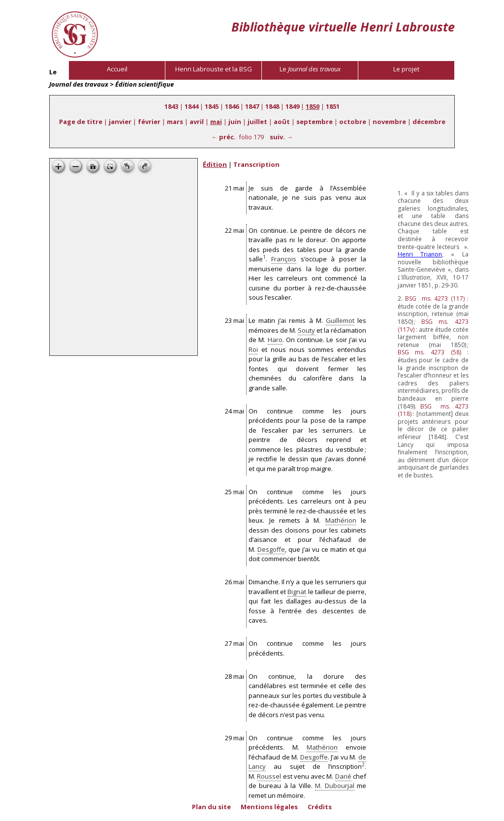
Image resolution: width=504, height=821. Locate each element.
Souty (306, 330)
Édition (215, 164)
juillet (257, 122)
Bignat (297, 592)
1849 (292, 106)
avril (197, 122)
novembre (389, 122)
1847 (252, 106)
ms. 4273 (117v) (433, 326)
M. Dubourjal (334, 786)
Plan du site (211, 807)
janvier (120, 122)
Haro (275, 340)
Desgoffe (271, 549)
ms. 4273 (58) (429, 352)
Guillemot (340, 320)
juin (235, 122)
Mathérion (341, 520)
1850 (313, 106)
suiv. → (281, 137)
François (284, 259)
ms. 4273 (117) (435, 299)
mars (175, 122)
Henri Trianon (420, 254)
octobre (353, 122)
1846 (232, 106)
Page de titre (81, 122)
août (282, 122)
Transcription (256, 164)
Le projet (406, 69)
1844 (191, 106)
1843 (171, 106)
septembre (315, 122)
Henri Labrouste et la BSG (214, 69)
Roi (253, 349)
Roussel (269, 776)
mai (216, 122)
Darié (343, 776)
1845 (212, 106)
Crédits (320, 807)
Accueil (117, 69)
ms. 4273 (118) (433, 410)
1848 (272, 106)
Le (310, 69)
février (149, 122)
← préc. (223, 137)
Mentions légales (269, 807)
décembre (429, 122)
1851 (333, 106)
